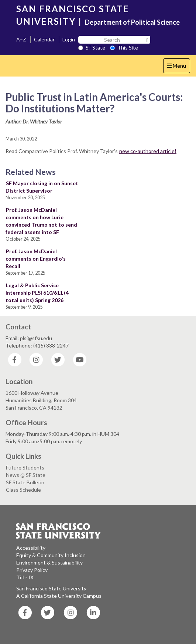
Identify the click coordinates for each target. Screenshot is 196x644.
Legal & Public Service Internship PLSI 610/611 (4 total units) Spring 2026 (37, 293)
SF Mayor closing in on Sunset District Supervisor (42, 187)
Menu (178, 67)
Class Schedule (23, 490)
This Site (124, 48)
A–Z (21, 39)
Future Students (25, 467)
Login (69, 39)
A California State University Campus (59, 596)
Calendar (44, 39)
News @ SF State (26, 475)
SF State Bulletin (25, 482)
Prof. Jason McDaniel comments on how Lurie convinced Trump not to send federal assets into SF (41, 221)
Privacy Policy (32, 570)
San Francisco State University (51, 588)
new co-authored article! (148, 151)
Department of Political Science (132, 22)
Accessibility (31, 548)
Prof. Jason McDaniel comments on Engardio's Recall (36, 259)
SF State (92, 48)
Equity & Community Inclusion (51, 555)
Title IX (25, 577)
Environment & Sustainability (49, 562)
